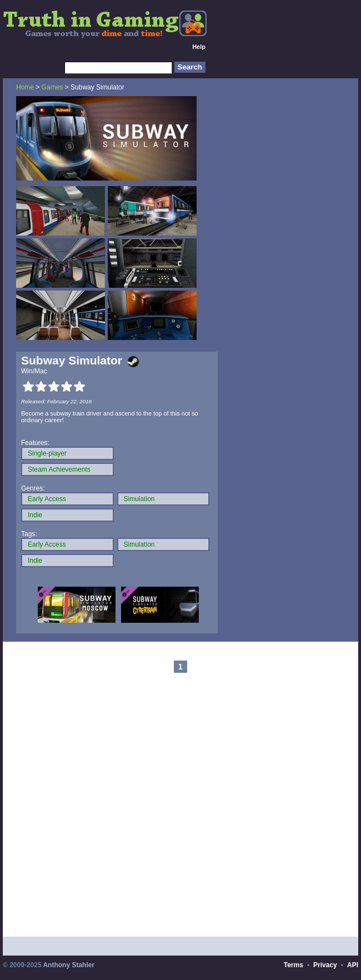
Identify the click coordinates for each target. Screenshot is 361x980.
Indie (35, 515)
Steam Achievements (59, 469)
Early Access (47, 499)
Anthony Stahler (69, 965)
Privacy (325, 965)
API (353, 965)
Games (52, 87)
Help (199, 47)
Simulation (139, 499)
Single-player (47, 453)
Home (25, 87)
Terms (294, 965)
